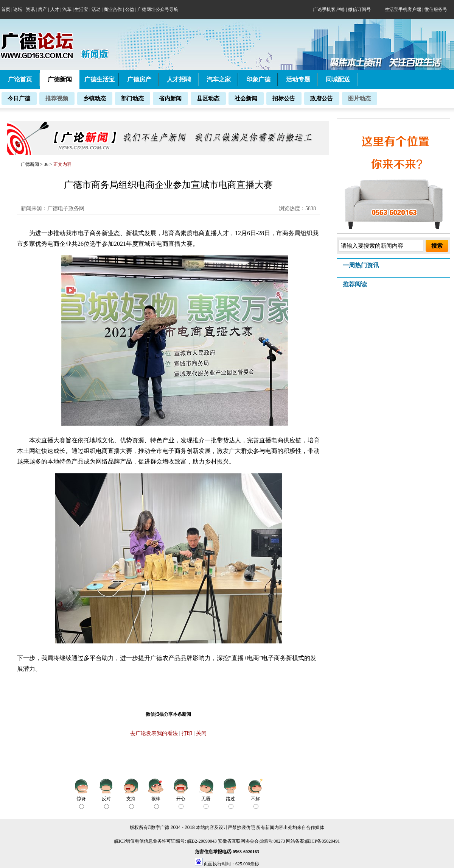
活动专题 (298, 79)
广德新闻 (30, 164)
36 (47, 164)
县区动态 (208, 98)
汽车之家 (219, 79)
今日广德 (19, 98)
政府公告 (322, 98)
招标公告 (284, 98)
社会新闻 (246, 98)
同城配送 (338, 79)
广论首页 (20, 79)
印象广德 (258, 79)
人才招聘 (179, 79)
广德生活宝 (100, 79)
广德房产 (139, 79)
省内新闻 (170, 98)
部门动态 (132, 98)
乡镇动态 (95, 98)
